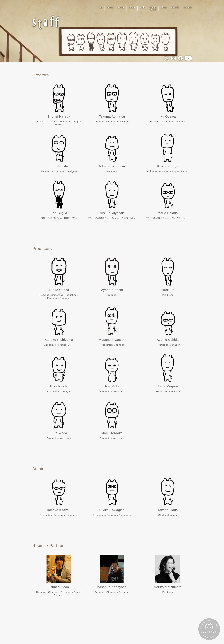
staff (142, 7)
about (132, 7)
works (121, 7)
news (110, 7)
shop (164, 7)
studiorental (153, 8)
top (100, 7)
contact (188, 7)
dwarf (175, 7)
